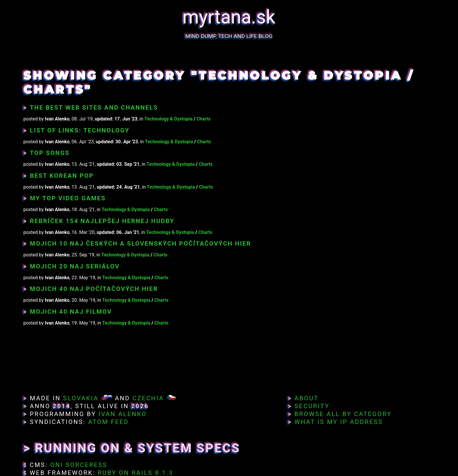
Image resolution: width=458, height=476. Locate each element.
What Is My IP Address (339, 422)
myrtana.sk (229, 17)
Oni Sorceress (79, 465)
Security (312, 406)
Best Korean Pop (62, 176)
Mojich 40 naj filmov (71, 312)
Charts (204, 119)
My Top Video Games (68, 198)
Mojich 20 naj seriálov (75, 266)
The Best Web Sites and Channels (94, 108)
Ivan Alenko (123, 414)
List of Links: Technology (80, 130)
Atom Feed (109, 422)
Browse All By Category (343, 414)
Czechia (148, 398)
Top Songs (50, 153)
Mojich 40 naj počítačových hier (94, 289)
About (307, 398)
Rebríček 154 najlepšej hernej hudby (102, 221)
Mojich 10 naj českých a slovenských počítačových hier (140, 244)
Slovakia (81, 398)
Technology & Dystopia (168, 119)
